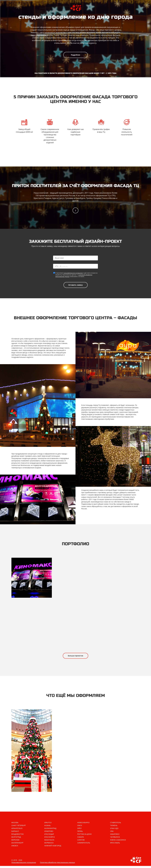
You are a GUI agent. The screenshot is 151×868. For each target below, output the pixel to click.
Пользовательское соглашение (24, 864)
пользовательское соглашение (73, 273)
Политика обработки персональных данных (57, 864)
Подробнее (75, 55)
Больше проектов (75, 657)
